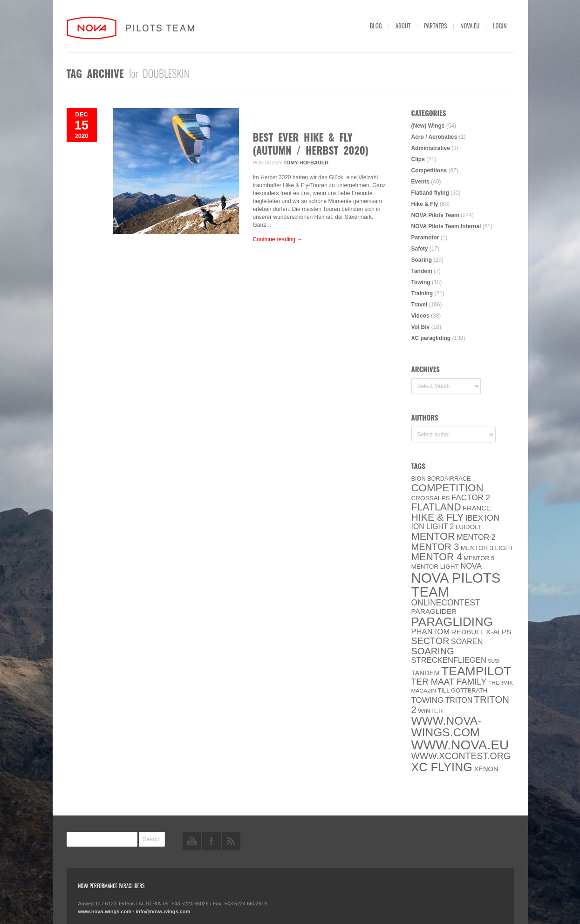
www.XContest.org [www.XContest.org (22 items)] (461, 756)
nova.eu (470, 26)
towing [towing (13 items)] (428, 700)
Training (422, 293)
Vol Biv (421, 327)
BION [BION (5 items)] (419, 479)
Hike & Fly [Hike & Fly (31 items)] (438, 517)
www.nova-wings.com (105, 911)
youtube (192, 841)
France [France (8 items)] (477, 508)
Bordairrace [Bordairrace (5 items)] (449, 479)
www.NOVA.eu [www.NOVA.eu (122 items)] (460, 745)
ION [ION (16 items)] (492, 518)
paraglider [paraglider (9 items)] (434, 611)
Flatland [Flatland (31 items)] (436, 507)
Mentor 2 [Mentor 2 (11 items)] (476, 537)
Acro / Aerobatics (434, 137)
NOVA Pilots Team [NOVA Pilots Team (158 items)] (456, 585)
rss (231, 841)
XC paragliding (431, 338)
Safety (420, 249)
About (403, 26)
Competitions (429, 170)
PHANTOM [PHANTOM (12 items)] (431, 632)
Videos (420, 316)
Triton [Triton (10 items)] (459, 700)
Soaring (422, 260)
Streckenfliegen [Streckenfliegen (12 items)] (449, 660)
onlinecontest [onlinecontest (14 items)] (446, 603)
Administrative (431, 148)
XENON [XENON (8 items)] (486, 769)
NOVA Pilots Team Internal (446, 226)
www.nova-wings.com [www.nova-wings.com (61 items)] (447, 727)
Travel (420, 305)
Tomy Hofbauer (306, 163)
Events (420, 182)
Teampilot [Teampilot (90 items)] (476, 671)
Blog (376, 26)
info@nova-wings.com (163, 911)
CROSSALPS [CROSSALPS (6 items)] (431, 498)
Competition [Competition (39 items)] (447, 488)
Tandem (422, 271)
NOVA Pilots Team (435, 215)
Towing (421, 282)
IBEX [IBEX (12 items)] (474, 518)
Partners (435, 26)
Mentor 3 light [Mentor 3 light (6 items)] (487, 548)
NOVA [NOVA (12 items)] (471, 566)
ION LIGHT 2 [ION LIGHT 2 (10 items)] (433, 527)
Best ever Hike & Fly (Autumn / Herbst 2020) (311, 143)
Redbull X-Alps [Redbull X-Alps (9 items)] (481, 632)
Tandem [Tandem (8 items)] (426, 673)
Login (500, 26)
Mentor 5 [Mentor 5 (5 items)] (479, 558)
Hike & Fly (425, 204)
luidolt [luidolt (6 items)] (469, 527)
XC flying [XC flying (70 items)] (442, 767)
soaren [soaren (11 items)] (467, 641)
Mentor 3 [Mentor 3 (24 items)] (435, 547)
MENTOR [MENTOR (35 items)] (433, 536)
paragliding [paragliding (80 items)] (452, 622)
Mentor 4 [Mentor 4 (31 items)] (437, 557)
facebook (212, 841)
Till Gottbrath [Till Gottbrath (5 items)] (463, 690)
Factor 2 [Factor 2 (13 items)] (471, 498)
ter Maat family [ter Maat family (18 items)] (449, 682)
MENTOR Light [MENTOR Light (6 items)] (435, 567)
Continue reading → (278, 239)
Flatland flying (430, 193)
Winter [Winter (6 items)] (430, 711)
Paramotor (425, 238)
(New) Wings (428, 126)
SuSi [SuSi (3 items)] (494, 661)
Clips (418, 159)
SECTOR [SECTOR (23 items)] (430, 641)
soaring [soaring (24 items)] (433, 651)
